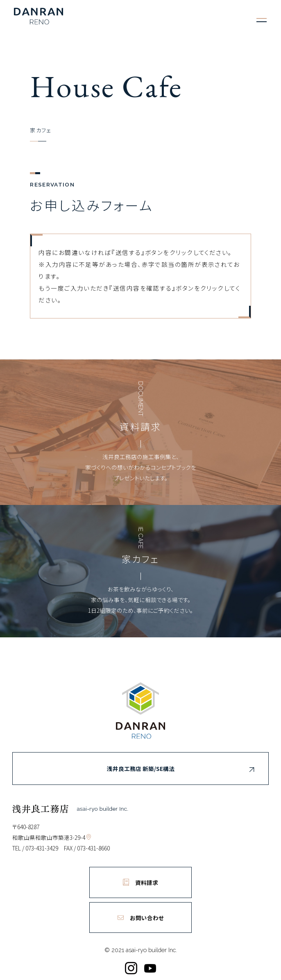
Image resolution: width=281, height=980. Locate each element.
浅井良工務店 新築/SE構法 (182, 770)
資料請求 (140, 882)
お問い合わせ (141, 918)
